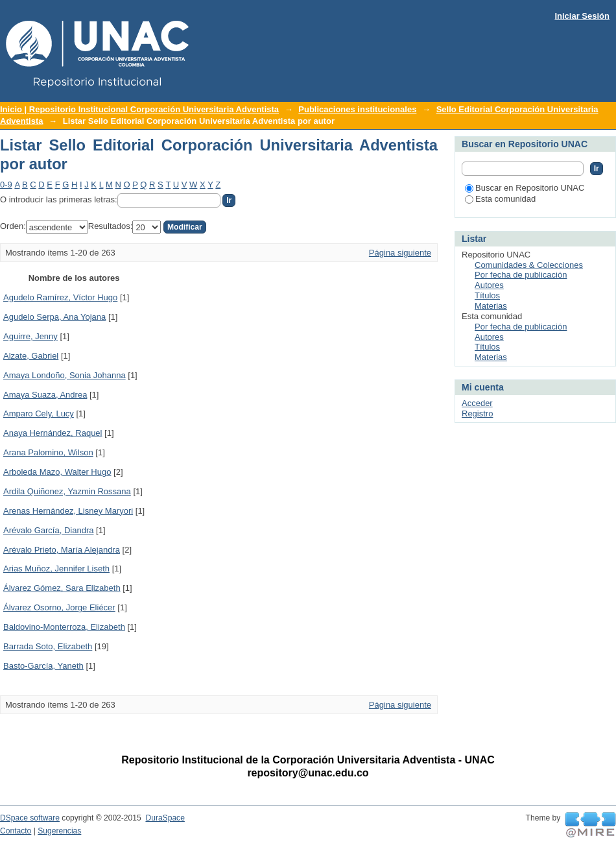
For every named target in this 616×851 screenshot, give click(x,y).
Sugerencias (59, 831)
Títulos (487, 295)
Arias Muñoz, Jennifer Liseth (56, 569)
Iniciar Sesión (582, 16)
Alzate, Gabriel (31, 356)
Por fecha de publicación (521, 275)
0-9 (6, 185)
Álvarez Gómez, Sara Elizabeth (62, 588)
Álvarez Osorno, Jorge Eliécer (59, 607)
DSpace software (30, 818)
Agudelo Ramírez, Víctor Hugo (60, 297)
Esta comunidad (500, 199)
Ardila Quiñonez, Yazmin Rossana (67, 491)
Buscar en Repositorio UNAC (525, 188)
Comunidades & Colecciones (529, 265)
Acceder (477, 403)
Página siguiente (400, 253)
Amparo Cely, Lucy (39, 414)
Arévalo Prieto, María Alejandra (62, 550)
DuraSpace (165, 818)
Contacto (16, 831)
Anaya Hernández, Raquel (53, 433)
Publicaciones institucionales (357, 109)
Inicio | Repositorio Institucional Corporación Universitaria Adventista (139, 109)
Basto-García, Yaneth (43, 666)
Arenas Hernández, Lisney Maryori (68, 511)
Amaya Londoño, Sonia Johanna (65, 375)
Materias (491, 306)
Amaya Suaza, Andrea (45, 395)
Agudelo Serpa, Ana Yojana (54, 317)
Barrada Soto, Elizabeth (48, 646)
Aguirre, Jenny (30, 336)
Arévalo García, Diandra (48, 530)
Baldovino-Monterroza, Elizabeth (64, 627)
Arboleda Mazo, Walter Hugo (57, 472)
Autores (489, 285)
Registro (477, 414)
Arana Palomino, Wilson (48, 452)
